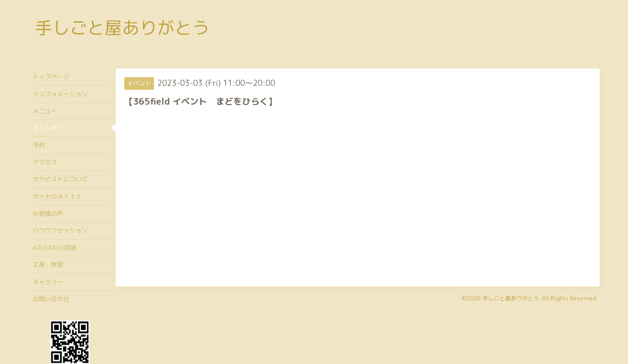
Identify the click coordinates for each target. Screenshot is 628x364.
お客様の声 (48, 213)
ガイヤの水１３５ (57, 196)
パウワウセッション (60, 230)
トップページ (51, 77)
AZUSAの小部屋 (55, 247)
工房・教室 (48, 264)
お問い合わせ (51, 299)
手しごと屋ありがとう (122, 27)
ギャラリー (48, 282)
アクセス (45, 162)
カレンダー (48, 128)
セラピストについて (60, 179)
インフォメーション (60, 94)
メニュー (45, 111)
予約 (39, 145)
